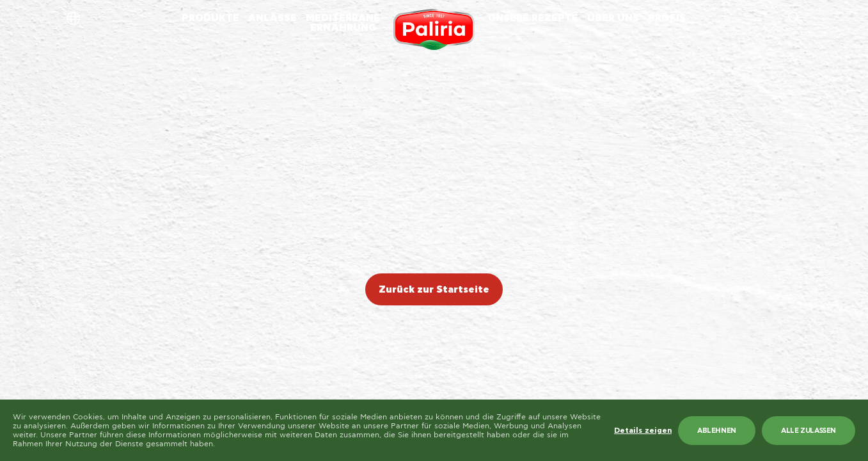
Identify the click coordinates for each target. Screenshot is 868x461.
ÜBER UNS (613, 18)
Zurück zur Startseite (434, 290)
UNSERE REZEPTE (533, 18)
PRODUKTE (210, 18)
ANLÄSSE (272, 18)
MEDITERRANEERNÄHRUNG (343, 23)
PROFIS (667, 18)
